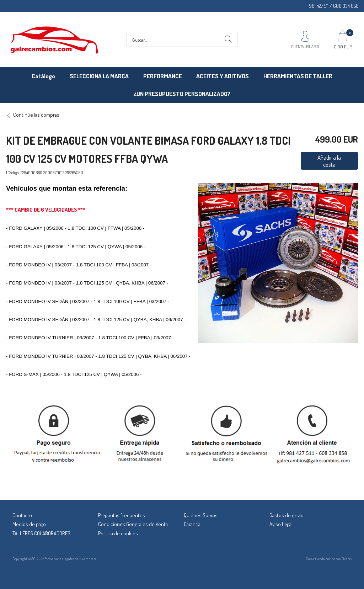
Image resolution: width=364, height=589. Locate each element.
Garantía (192, 524)
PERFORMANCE (163, 76)
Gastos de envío (287, 515)
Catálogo (43, 76)
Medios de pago (29, 524)
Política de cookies (118, 533)
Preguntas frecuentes (122, 515)
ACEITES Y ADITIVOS (223, 76)
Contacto (22, 515)
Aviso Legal (281, 524)
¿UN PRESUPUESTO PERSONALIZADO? (182, 94)
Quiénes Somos (201, 515)
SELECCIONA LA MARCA (99, 76)
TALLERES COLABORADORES (41, 533)
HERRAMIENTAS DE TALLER (298, 76)
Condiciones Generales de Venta (133, 524)
